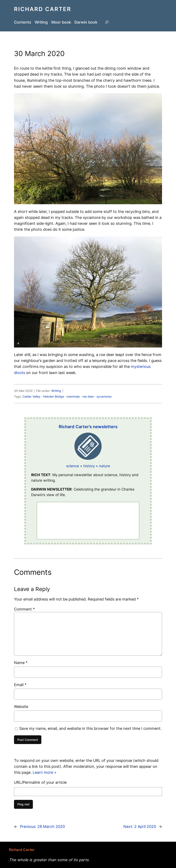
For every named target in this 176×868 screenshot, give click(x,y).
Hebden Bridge (54, 396)
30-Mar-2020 (23, 391)
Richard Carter (43, 9)
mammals (73, 396)
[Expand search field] (107, 22)
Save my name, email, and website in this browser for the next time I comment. (90, 728)
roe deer (88, 396)
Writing (56, 391)
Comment (24, 609)
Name (21, 663)
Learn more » (45, 772)
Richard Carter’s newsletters (88, 427)
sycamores (104, 396)
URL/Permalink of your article (40, 782)
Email (20, 685)
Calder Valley (31, 396)
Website (21, 706)
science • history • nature (88, 466)
